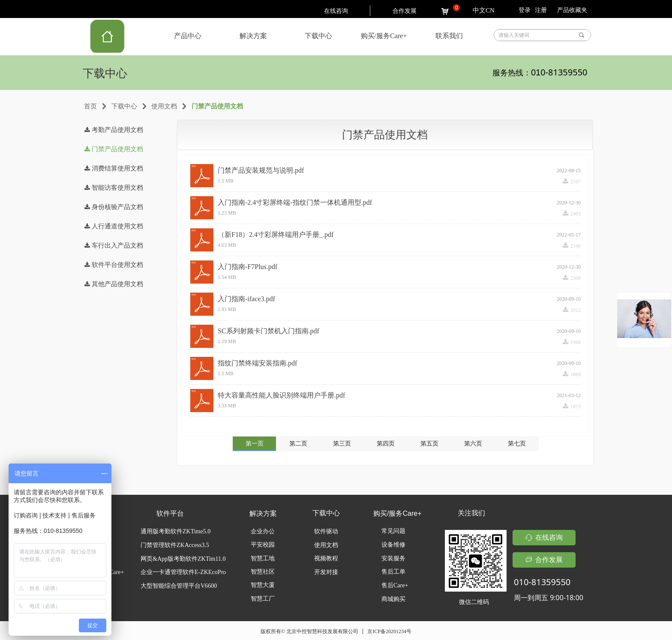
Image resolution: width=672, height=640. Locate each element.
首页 (90, 106)
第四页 (386, 444)
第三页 (342, 444)
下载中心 (124, 106)
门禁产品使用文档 (217, 106)
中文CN (484, 10)
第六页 (473, 444)
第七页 (517, 444)
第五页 (429, 444)
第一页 (255, 444)
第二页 (298, 444)
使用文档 (164, 106)
